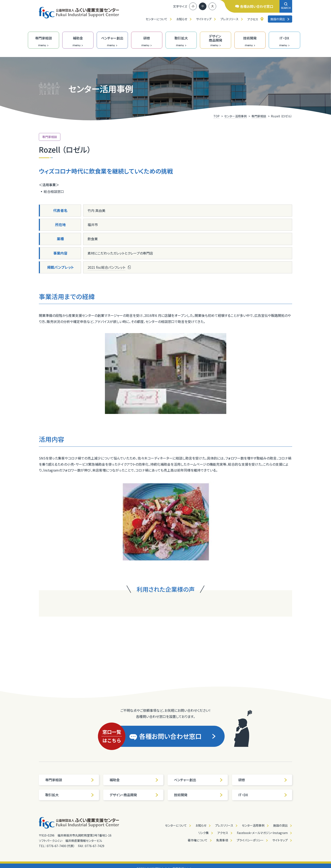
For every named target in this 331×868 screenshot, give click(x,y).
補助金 (134, 780)
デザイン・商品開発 (134, 795)
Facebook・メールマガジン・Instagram (262, 833)
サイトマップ (204, 19)
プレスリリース (229, 19)
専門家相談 (70, 780)
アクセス (253, 19)
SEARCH (286, 6)
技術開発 (198, 795)
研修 (263, 780)
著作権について (198, 840)
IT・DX (263, 795)
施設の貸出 (280, 19)
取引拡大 (70, 795)
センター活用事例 (253, 825)
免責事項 (222, 840)
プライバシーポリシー (250, 840)
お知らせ (182, 19)
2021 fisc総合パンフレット (106, 267)
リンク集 (203, 833)
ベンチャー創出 (198, 780)
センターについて (157, 19)
